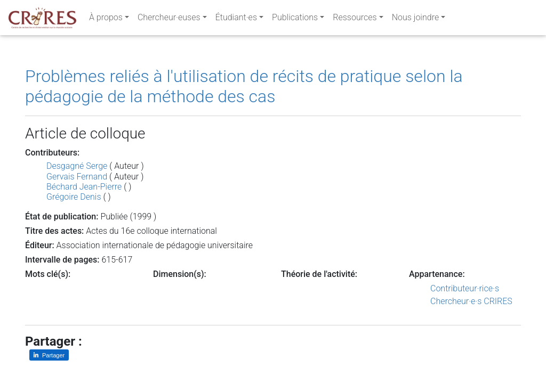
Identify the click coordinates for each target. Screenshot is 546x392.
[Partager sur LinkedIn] (49, 355)
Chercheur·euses (169, 19)
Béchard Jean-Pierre (84, 187)
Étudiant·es (236, 19)
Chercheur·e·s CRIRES (471, 301)
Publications (295, 19)
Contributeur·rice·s (465, 288)
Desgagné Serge (77, 166)
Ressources (355, 19)
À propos (106, 19)
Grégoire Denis (74, 197)
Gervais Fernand (77, 177)
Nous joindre (416, 19)
